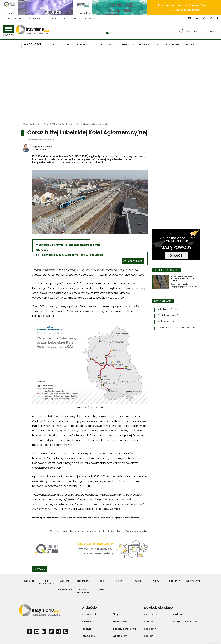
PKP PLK (106, 531)
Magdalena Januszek (42, 146)
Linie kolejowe (117, 531)
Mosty (120, 581)
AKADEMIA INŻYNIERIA (149, 45)
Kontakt (18, 18)
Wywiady (50, 45)
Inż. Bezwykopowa (46, 582)
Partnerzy (66, 18)
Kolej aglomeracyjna (91, 531)
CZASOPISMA (191, 45)
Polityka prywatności (34, 18)
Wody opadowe (65, 590)
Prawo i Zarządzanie (83, 591)
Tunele (138, 581)
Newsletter (90, 18)
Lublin (77, 531)
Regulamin (52, 18)
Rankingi (64, 45)
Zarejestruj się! (133, 261)
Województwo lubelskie (136, 531)
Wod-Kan (65, 581)
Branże (9, 31)
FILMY (94, 45)
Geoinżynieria (83, 581)
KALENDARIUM (108, 45)
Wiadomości (32, 44)
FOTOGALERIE (80, 45)
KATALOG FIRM (172, 45)
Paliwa (156, 581)
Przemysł (101, 590)
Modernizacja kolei (64, 531)
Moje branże (194, 31)
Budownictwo (193, 581)
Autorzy (77, 18)
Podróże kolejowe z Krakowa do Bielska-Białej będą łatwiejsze (97, 518)
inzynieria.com (39, 149)
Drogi (110, 33)
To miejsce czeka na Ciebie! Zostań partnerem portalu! (184, 8)
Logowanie (211, 31)
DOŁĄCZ (176, 256)
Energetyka (175, 581)
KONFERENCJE (127, 45)
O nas (7, 18)
